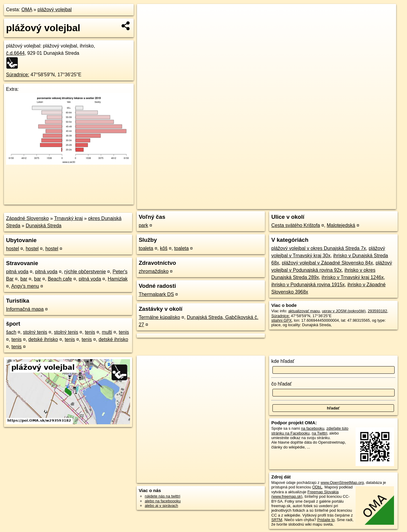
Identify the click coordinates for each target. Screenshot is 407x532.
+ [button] (147, 14)
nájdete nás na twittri (163, 496)
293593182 (377, 311)
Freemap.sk (324, 205)
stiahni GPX (282, 320)
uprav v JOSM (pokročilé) (344, 311)
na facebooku (313, 428)
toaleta (146, 248)
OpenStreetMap (293, 205)
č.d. (15, 53)
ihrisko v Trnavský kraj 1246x (353, 277)
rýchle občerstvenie (85, 272)
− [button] (147, 24)
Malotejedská (341, 225)
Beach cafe (60, 279)
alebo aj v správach (161, 506)
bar (24, 279)
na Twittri (319, 433)
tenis (90, 332)
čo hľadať (282, 384)
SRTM (277, 520)
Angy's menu (25, 286)
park (143, 225)
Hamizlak (118, 279)
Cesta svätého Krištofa (296, 225)
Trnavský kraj (68, 218)
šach (11, 332)
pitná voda (17, 272)
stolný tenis (35, 332)
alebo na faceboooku (163, 501)
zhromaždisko (154, 271)
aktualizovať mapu (304, 311)
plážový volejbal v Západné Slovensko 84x (327, 263)
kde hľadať (283, 361)
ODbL (317, 487)
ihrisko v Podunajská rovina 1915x (308, 285)
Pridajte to (326, 520)
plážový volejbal (55, 10)
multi (107, 332)
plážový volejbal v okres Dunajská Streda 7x (319, 248)
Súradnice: (18, 75)
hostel (13, 249)
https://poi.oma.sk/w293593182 (370, 205)
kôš (164, 248)
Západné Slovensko (27, 218)
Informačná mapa (25, 309)
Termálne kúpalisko (160, 317)
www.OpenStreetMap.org (342, 483)
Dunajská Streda (44, 226)
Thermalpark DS (156, 294)
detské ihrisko (43, 339)
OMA (27, 10)
